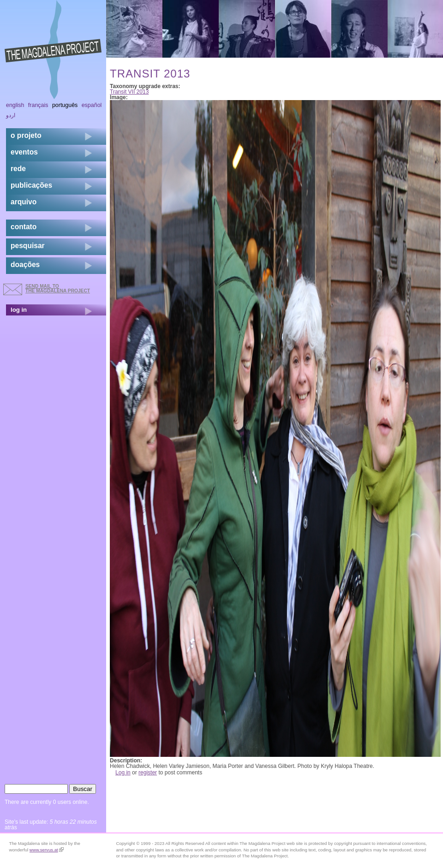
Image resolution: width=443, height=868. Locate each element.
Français (38, 105)
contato (24, 227)
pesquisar (28, 246)
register (148, 773)
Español (92, 105)
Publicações (31, 185)
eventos (24, 152)
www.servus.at (47, 850)
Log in (123, 773)
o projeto (26, 135)
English (15, 105)
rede (18, 169)
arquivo (24, 202)
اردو (11, 115)
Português (65, 105)
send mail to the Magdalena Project (58, 288)
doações (25, 265)
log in (19, 310)
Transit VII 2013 (129, 92)
